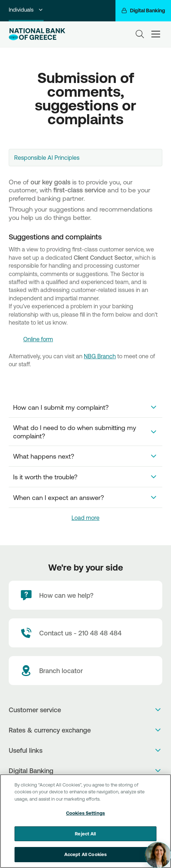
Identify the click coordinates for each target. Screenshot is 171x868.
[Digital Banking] (143, 11)
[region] (85, 821)
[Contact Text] (85, 633)
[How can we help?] (85, 595)
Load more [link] (85, 518)
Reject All (85, 834)
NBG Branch (100, 356)
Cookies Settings (85, 813)
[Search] (140, 34)
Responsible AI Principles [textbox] (47, 158)
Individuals (26, 10)
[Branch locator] (85, 671)
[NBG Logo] (44, 34)
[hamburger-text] (156, 34)
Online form (38, 339)
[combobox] (85, 158)
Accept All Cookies (85, 854)
